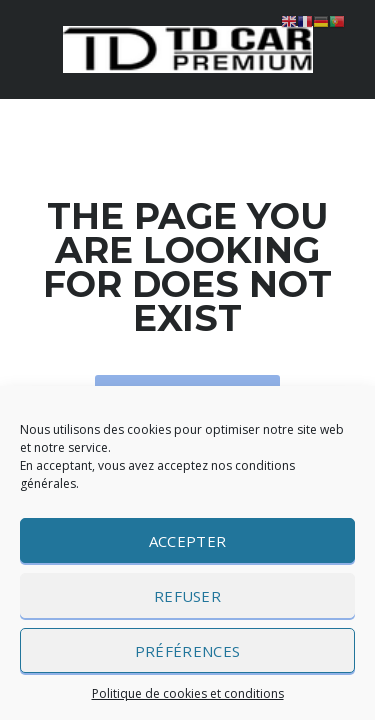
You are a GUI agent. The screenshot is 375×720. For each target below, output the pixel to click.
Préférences (187, 651)
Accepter (187, 541)
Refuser (187, 596)
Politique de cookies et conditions (188, 693)
